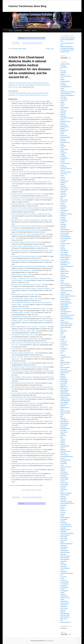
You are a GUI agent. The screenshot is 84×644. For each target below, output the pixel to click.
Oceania (63, 441)
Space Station (64, 538)
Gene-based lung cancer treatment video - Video (25, 294)
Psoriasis (63, 488)
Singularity (63, 531)
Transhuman (64, 580)
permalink (40, 485)
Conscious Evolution (66, 172)
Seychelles (63, 528)
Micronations (64, 383)
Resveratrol (64, 505)
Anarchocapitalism (65, 81)
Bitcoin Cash (64, 135)
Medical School (65, 373)
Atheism (63, 104)
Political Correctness (66, 467)
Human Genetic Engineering (68, 296)
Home (10, 31)
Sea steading (64, 519)
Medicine (63, 374)
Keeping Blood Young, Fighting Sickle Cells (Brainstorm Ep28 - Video (30, 308)
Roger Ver (63, 511)
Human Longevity (65, 301)
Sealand (63, 521)
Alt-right (63, 74)
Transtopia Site (18, 31)
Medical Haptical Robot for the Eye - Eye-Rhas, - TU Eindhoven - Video (31, 327)
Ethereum (63, 209)
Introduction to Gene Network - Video (22, 363)
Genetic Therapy (65, 259)
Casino (62, 148)
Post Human (64, 472)
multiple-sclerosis (65, 399)
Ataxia (62, 102)
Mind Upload (64, 388)
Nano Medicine (64, 402)
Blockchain (63, 141)
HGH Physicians (65, 277)
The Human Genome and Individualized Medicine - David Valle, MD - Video (32, 407)
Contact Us (27, 31)
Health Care (64, 270)
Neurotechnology (65, 429)
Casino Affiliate (64, 149)
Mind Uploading (65, 390)
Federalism (63, 226)
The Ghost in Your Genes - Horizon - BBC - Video (25, 331)
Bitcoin (62, 134)
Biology (63, 128)
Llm (62, 354)
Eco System (64, 202)
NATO (62, 415)
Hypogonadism (64, 305)
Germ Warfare (64, 261)
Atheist (62, 106)
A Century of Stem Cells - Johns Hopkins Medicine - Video (28, 162)
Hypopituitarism (65, 306)
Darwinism (63, 186)
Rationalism (64, 498)
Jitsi (62, 329)
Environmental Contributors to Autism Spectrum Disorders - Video (30, 413)
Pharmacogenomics (66, 460)
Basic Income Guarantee (67, 118)
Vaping (62, 593)
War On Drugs (64, 608)
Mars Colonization (65, 367)
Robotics (63, 507)
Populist (63, 470)
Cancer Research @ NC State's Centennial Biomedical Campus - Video (31, 125)
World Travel (64, 619)
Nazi (62, 416)
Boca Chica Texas (65, 142)
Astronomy (63, 101)
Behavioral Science (66, 122)
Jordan (62, 333)
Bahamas (63, 115)
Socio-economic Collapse (67, 533)
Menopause (64, 378)
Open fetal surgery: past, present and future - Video (26, 403)
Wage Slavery (64, 606)
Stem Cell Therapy (65, 552)
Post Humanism (65, 474)
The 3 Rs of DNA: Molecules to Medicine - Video (25, 109)
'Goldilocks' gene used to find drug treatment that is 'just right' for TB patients (32, 464)
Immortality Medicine (66, 312)
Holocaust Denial (65, 284)
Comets (63, 165)
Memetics (63, 376)
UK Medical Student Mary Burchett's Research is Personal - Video (30, 317)
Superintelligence (65, 559)
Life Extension (64, 348)
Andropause (64, 85)
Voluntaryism (64, 605)
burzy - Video (15, 238)
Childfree (63, 160)
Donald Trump (64, 200)
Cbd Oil (63, 151)
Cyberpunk (63, 183)
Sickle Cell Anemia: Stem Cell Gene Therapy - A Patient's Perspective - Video (33, 288)
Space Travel (64, 540)
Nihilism (63, 434)
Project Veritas (64, 483)
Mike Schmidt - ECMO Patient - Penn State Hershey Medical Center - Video (32, 250)
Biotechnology (64, 130)
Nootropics (63, 436)
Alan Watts (63, 71)
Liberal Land (64, 341)
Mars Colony (64, 369)
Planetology (64, 463)
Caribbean (63, 146)
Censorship (64, 153)
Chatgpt (63, 155)
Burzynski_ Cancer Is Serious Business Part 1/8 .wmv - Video (28, 246)
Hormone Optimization (66, 285)
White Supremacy (65, 617)
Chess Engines (64, 158)
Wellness (63, 612)
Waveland (63, 610)
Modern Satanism (65, 394)
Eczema (63, 204)
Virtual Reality (64, 601)
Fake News (63, 224)
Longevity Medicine (66, 357)
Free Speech (64, 240)
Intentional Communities (67, 319)
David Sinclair (64, 188)
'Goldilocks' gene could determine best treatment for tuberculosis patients (32, 453)
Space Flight (64, 537)
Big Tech (63, 123)
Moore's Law (64, 397)
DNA (62, 198)
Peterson (63, 458)
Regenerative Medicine (66, 502)
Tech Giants (64, 565)
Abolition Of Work (65, 64)
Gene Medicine (23, 485)
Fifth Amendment (65, 230)
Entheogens (64, 207)
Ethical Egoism (64, 210)
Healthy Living (64, 273)
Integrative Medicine (66, 317)
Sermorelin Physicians (66, 526)
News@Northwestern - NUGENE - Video (23, 313)
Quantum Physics (65, 495)
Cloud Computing (65, 163)
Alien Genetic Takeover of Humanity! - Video (24, 204)
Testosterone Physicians (67, 573)
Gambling (63, 249)
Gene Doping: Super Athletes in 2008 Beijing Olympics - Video (29, 105)
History (62, 280)
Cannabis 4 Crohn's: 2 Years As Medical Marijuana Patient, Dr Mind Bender (32, 321)
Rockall (63, 509)
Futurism (63, 245)
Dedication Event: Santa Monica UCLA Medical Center (26, 230)
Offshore (63, 443)
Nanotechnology (65, 408)
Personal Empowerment (67, 456)
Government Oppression (67, 266)
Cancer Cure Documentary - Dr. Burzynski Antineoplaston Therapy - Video (32, 431)
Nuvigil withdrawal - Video (19, 427)
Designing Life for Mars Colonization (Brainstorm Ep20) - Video (29, 226)
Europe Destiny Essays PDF (68, 38)
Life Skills (63, 350)
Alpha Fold (63, 73)
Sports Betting (64, 547)
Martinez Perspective (66, 371)
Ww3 (62, 620)
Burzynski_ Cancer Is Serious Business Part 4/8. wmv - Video (28, 194)
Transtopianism (65, 587)
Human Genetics (65, 298)
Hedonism (63, 275)
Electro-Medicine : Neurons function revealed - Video (26, 474)
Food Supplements (65, 237)
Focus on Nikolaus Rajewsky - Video (22, 393)
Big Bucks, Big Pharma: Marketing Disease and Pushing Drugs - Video (31, 266)
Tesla (62, 570)
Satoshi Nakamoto (65, 518)
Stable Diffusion (65, 551)
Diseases (63, 197)
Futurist (63, 247)
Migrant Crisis (64, 387)
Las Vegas (63, 336)
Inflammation (64, 313)
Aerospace (63, 66)
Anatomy (63, 83)
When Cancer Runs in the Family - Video (23, 417)
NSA (62, 437)
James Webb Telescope (67, 324)
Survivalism (64, 561)
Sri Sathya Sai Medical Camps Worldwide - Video (25, 137)
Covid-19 (63, 177)
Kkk (62, 334)
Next (53, 49)
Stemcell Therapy (65, 556)
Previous (48, 49)
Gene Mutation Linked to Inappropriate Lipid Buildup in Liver (28, 449)
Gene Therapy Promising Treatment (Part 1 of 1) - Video (27, 129)
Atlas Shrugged (65, 108)
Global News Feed (65, 263)
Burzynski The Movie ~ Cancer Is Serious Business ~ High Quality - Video (32, 220)
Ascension (63, 97)
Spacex (63, 542)
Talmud (62, 563)
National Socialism (65, 411)
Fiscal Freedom (65, 235)
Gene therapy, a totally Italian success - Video (24, 470)
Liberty (62, 347)
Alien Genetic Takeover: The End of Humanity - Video (26, 242)
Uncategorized (64, 591)
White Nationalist (65, 615)
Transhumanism (65, 582)
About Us (34, 31)
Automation (64, 111)
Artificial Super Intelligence (68, 95)
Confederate (64, 167)
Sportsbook (64, 549)
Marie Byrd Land (65, 364)
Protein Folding (65, 484)
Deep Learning (64, 190)
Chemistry (63, 156)
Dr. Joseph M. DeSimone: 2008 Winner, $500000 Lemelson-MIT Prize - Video (33, 141)
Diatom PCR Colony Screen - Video (21, 274)
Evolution (63, 217)
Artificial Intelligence (66, 94)
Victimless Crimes (65, 598)
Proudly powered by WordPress (38, 641)
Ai (61, 69)
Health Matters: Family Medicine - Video (23, 178)
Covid (62, 176)
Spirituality (63, 545)
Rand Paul (63, 497)
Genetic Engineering (66, 256)
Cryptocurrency (65, 181)
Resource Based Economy (67, 504)
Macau (62, 361)
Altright (63, 80)
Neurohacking (64, 425)
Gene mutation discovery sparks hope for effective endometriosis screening (32, 478)
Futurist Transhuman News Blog (27, 6)
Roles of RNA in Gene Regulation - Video (23, 270)
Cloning (63, 162)
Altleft (62, 78)
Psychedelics (64, 490)
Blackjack (63, 139)
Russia (62, 516)
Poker (62, 465)
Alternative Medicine (66, 76)
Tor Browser (64, 577)
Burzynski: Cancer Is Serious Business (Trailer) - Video (27, 339)
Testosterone (64, 572)
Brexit (62, 144)
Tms (62, 575)
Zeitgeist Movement (66, 622)
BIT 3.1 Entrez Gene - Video (19, 113)
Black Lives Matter (65, 137)
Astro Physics (64, 99)
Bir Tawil (63, 132)
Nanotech (63, 406)
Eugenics (63, 212)
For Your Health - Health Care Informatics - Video (25, 158)
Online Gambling (65, 446)
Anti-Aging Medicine (66, 87)
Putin (62, 491)
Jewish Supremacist (66, 327)
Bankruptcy (64, 116)
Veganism (63, 594)
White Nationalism (65, 613)
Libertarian (63, 343)
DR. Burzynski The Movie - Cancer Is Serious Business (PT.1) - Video (31, 234)
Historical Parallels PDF (67, 47)
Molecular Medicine (66, 395)
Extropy (63, 223)
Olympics (63, 444)
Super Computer (65, 558)
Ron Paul (63, 512)
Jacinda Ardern (64, 322)
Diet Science (64, 195)
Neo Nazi (63, 418)
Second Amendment (66, 525)
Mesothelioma (64, 380)
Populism (63, 469)
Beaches (63, 120)
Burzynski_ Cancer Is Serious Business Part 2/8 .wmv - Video (28, 284)
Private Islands (64, 479)
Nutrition (63, 439)
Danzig (30, 485)
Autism (62, 109)
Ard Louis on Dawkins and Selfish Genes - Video (25, 353)
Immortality (63, 310)
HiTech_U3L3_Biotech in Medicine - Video (23, 133)
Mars (62, 366)
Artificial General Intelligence (68, 92)
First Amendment (65, 233)
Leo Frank (63, 338)
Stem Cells (63, 554)
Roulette (63, 514)
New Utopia (64, 430)
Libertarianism (64, 345)
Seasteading (64, 523)
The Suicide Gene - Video (19, 349)
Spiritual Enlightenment (67, 544)
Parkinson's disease (66, 451)
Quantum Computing (66, 493)
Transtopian (64, 586)
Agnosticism (64, 67)
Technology (64, 566)
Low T (62, 359)
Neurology (63, 427)
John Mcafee (64, 331)
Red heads (63, 500)
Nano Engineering (65, 401)
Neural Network (65, 422)
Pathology (63, 453)
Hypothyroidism (65, 308)
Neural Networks (65, 423)
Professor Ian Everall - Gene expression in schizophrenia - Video (29, 117)
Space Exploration (65, 535)
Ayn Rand (63, 113)
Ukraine (63, 589)
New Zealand (64, 432)
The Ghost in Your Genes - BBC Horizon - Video (25, 335)
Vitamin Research (65, 603)
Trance (62, 579)
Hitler (62, 282)
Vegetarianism (64, 596)
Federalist (63, 228)
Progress (63, 481)
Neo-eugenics (64, 420)
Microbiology (64, 381)
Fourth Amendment (66, 238)
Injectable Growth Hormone (68, 315)
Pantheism (63, 449)
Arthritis (63, 90)
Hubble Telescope (65, 294)
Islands (62, 320)
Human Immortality (65, 299)
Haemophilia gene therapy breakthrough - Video (25, 383)
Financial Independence (67, 231)
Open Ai (63, 448)
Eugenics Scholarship (66, 214)
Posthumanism (64, 477)
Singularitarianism (65, 530)
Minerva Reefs (64, 392)
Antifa (62, 88)
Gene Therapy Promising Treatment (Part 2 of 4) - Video (27, 121)
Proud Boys (64, 486)
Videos (62, 600)
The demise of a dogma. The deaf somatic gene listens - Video (29, 367)
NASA (62, 409)
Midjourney (63, 385)
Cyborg (63, 184)
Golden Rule (64, 265)
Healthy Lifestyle (65, 271)
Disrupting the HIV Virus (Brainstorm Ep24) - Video (25, 256)
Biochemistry (64, 125)
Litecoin (63, 352)
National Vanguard (65, 413)
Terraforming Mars (65, 568)
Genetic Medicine (65, 258)
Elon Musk (63, 205)
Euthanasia (63, 216)
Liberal (62, 340)
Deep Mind (63, 191)
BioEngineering (65, 127)
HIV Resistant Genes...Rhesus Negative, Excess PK (26, 299)
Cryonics (63, 179)
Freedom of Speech (66, 244)
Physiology (63, 462)
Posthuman (64, 476)
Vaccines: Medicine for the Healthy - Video (23, 154)
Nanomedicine (64, 404)
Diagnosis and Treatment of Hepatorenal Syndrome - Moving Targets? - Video (33, 260)
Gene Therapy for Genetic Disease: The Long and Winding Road (29, 101)
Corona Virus (64, 174)
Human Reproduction (66, 303)
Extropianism (64, 221)
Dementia (63, 193)
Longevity (63, 355)
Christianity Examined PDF (67, 48)
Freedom (63, 242)
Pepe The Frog (64, 455)
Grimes (62, 268)
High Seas (63, 279)
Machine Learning (65, 362)
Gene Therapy (64, 252)
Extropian (63, 219)
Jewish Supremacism (66, 326)
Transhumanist (64, 584)
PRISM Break (64, 628)
